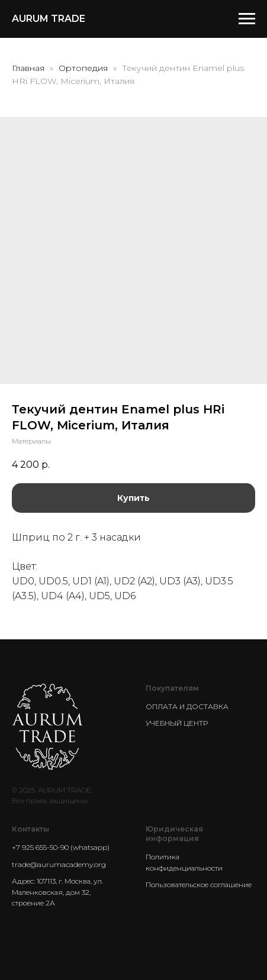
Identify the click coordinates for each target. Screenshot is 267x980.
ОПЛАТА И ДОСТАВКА (187, 706)
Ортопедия (84, 68)
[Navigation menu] (247, 19)
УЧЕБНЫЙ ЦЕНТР (177, 723)
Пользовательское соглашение (199, 884)
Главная (28, 68)
